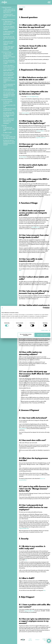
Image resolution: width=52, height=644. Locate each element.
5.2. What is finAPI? (8, 133)
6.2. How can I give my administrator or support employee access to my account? (9, 143)
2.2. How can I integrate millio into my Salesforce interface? (9, 28)
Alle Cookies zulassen (42, 335)
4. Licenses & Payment (7, 100)
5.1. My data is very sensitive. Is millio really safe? (9, 129)
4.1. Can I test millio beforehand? (8, 102)
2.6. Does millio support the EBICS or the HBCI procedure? (9, 48)
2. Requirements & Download (8, 20)
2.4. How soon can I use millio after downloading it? (9, 38)
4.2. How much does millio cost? (9, 106)
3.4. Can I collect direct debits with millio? (9, 70)
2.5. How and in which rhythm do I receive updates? (8, 43)
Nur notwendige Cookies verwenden (26, 335)
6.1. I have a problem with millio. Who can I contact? (9, 137)
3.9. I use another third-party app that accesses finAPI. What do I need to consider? (9, 95)
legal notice (30, 640)
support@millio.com (41, 138)
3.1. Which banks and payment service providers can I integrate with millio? (9, 56)
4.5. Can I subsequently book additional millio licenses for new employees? (9, 121)
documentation (26, 113)
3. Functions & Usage (6, 52)
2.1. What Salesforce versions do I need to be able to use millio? (9, 23)
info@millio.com (35, 227)
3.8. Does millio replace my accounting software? (9, 90)
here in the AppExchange (33, 97)
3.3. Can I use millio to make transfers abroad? (9, 66)
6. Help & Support (6, 135)
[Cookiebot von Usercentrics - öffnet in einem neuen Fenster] (45, 308)
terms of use (45, 640)
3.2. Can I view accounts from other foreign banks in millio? (9, 62)
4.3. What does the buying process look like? (9, 109)
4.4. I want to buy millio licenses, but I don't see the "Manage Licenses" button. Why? (9, 114)
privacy (37, 640)
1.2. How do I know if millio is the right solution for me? (9, 16)
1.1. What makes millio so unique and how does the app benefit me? (9, 10)
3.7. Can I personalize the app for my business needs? (9, 86)
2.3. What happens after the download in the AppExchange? (9, 33)
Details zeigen (45, 330)
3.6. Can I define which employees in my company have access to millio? (9, 80)
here (20, 270)
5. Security (4, 126)
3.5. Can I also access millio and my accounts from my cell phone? (9, 74)
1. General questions (6, 7)
